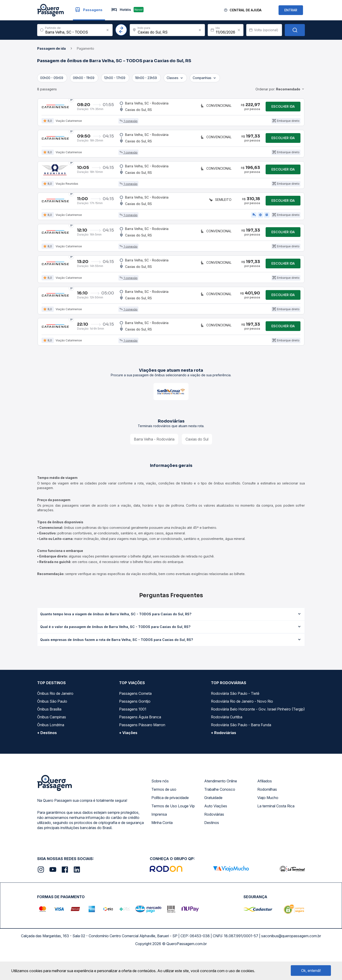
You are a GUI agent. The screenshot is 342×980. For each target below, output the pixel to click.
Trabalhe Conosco (220, 816)
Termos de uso (164, 816)
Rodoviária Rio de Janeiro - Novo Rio (242, 728)
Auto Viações (216, 832)
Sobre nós (160, 807)
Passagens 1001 (133, 735)
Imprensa (159, 841)
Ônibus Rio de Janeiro (55, 720)
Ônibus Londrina (51, 751)
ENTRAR (291, 10)
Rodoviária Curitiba (227, 743)
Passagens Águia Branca (140, 743)
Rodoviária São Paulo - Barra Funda (241, 751)
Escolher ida (283, 108)
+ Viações (128, 759)
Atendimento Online (221, 807)
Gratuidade (213, 824)
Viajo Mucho (268, 824)
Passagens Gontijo (135, 728)
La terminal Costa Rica (276, 832)
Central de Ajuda (246, 10)
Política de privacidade (170, 824)
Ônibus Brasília (49, 735)
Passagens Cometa (135, 720)
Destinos (212, 849)
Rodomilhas (267, 816)
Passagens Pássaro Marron (142, 751)
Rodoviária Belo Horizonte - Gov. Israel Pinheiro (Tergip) (258, 735)
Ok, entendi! (311, 971)
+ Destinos (47, 759)
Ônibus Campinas (52, 743)
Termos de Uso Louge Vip (173, 832)
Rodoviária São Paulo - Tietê (235, 720)
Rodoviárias (214, 841)
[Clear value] (239, 30)
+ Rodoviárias (223, 759)
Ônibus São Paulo (52, 728)
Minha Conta (162, 849)
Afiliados (265, 807)
